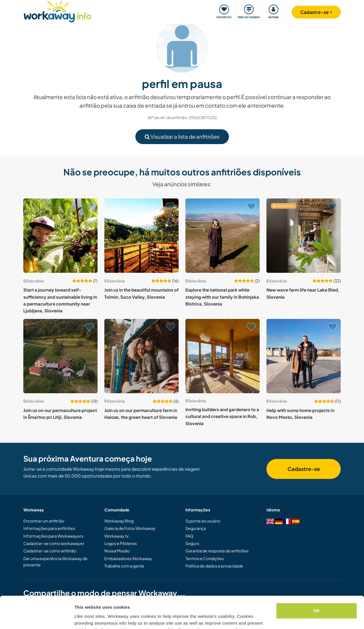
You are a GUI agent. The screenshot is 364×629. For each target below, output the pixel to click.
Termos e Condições (205, 558)
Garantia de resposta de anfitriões (217, 551)
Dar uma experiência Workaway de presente (55, 562)
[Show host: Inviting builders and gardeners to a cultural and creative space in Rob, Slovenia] (223, 356)
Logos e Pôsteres (121, 543)
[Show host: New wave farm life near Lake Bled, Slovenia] (304, 236)
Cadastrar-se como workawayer (54, 543)
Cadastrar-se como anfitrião (50, 551)
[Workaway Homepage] (58, 11)
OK (317, 583)
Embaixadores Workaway (128, 558)
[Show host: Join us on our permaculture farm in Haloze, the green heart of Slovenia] (141, 356)
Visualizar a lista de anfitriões (182, 137)
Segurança (196, 528)
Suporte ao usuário (203, 521)
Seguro (192, 543)
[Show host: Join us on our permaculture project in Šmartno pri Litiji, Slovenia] (60, 356)
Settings (83, 618)
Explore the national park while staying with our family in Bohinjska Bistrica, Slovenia (222, 297)
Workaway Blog (119, 521)
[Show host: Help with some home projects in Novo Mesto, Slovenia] (304, 356)
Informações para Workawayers (53, 536)
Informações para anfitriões (49, 528)
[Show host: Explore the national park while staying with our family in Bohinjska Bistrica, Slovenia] (223, 236)
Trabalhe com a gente (124, 566)
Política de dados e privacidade (214, 566)
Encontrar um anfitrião (44, 521)
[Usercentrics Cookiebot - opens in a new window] (37, 618)
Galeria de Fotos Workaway (130, 528)
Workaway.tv (116, 536)
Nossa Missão (117, 551)
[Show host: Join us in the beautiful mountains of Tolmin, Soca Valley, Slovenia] (141, 236)
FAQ (189, 536)
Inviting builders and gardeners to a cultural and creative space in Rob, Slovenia (222, 416)
